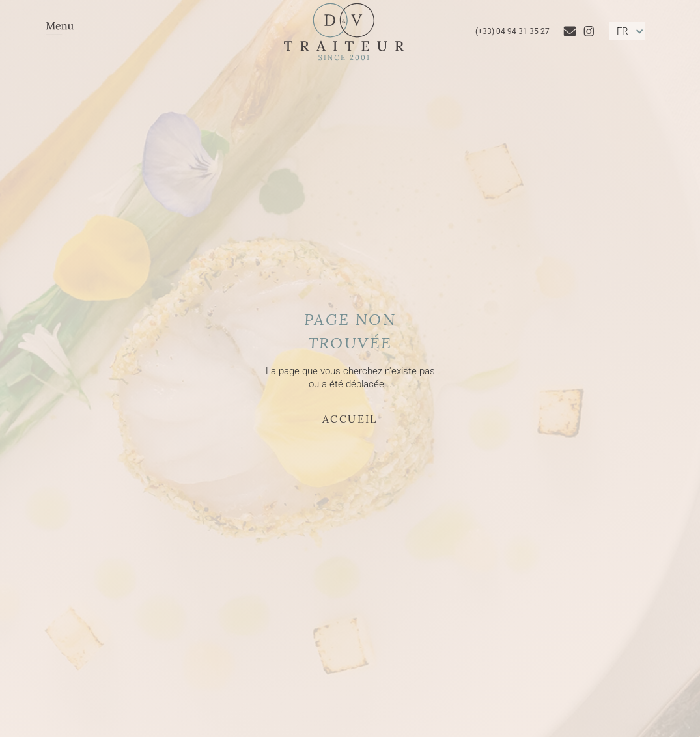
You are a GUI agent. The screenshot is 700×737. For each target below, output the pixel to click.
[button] (60, 31)
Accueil (350, 418)
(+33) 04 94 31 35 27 (512, 31)
